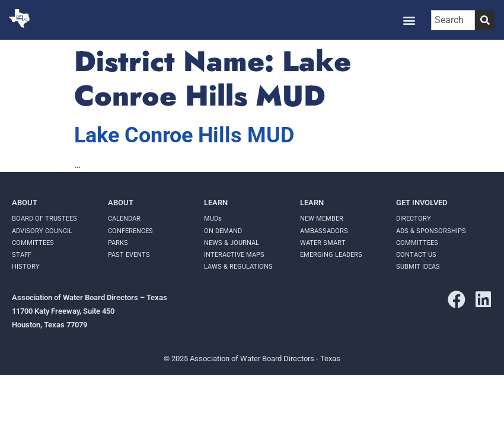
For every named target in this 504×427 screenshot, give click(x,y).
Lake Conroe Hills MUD (184, 135)
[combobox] (453, 20)
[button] (409, 20)
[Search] (485, 20)
